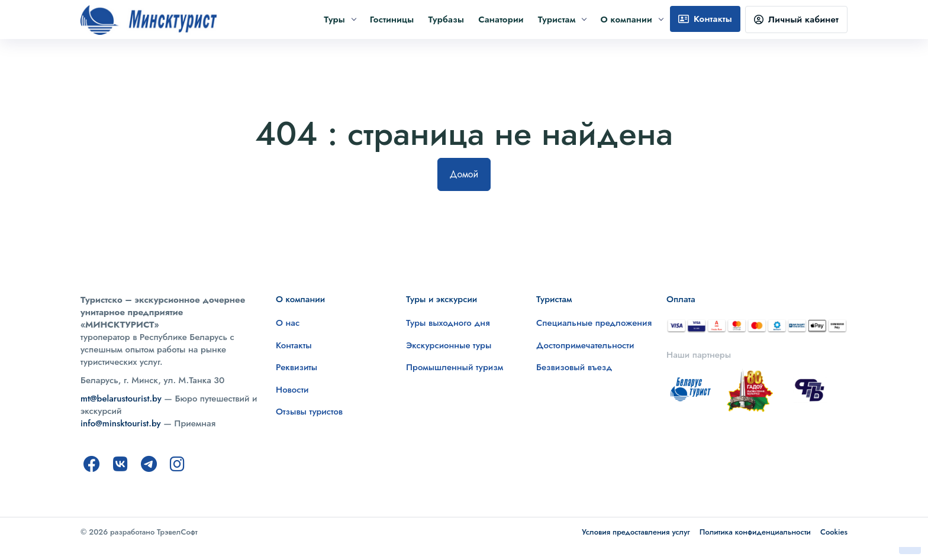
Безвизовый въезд (574, 367)
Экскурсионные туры (449, 345)
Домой (464, 174)
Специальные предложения (594, 323)
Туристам (562, 20)
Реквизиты (297, 367)
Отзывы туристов (309, 412)
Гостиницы (392, 20)
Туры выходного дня (448, 323)
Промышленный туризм (455, 367)
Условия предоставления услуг (636, 532)
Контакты (705, 19)
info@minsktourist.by (121, 423)
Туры (340, 20)
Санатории (501, 20)
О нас (288, 323)
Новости (292, 390)
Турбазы (446, 20)
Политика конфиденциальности (755, 532)
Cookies (834, 532)
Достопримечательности (585, 345)
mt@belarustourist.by (121, 399)
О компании (631, 20)
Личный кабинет (796, 20)
